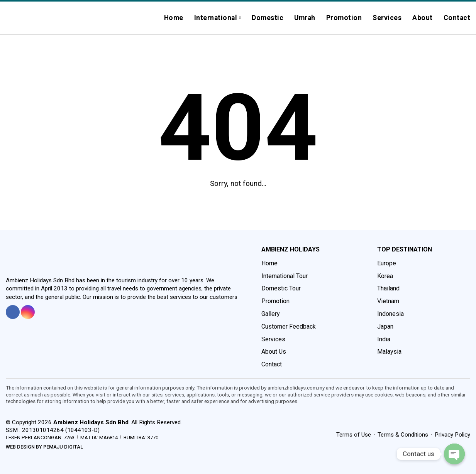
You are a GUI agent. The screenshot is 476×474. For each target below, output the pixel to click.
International (216, 18)
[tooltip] (13, 312)
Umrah (305, 18)
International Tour (285, 276)
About (423, 18)
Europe (387, 263)
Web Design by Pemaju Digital (44, 447)
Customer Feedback (289, 326)
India (384, 339)
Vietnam (388, 301)
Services (387, 18)
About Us (274, 352)
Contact (457, 18)
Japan (385, 326)
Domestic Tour (281, 288)
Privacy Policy (452, 435)
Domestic (268, 18)
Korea (385, 276)
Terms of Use (354, 435)
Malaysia (389, 352)
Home (174, 18)
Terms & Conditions (403, 435)
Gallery (271, 314)
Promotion (344, 18)
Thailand (388, 288)
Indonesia (390, 314)
